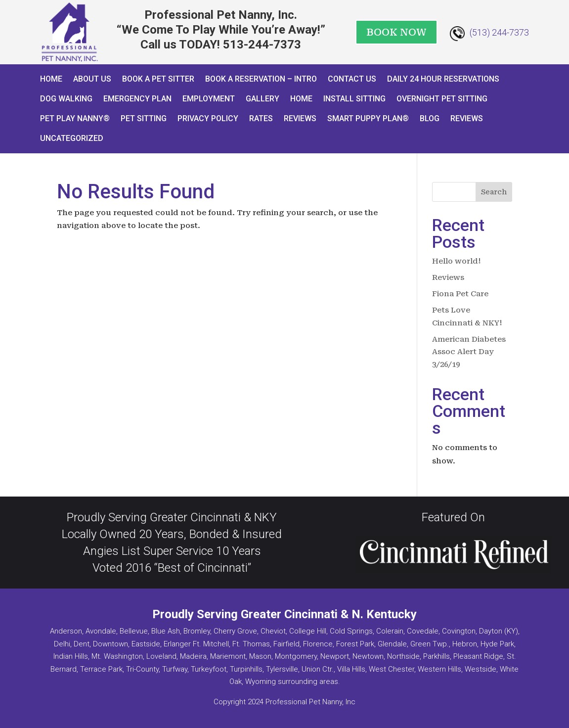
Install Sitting (354, 99)
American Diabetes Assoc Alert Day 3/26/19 (469, 352)
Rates (261, 118)
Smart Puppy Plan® (368, 118)
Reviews (300, 118)
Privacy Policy (208, 118)
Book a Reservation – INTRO (261, 79)
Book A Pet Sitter (158, 79)
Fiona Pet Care (460, 294)
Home (51, 79)
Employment (209, 99)
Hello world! (457, 261)
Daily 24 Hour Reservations (443, 79)
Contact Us (352, 79)
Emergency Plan (137, 99)
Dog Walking (66, 99)
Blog (430, 118)
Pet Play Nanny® (75, 118)
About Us (92, 79)
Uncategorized (72, 138)
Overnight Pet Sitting (442, 99)
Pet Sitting (144, 118)
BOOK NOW (396, 32)
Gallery (263, 99)
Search (494, 192)
